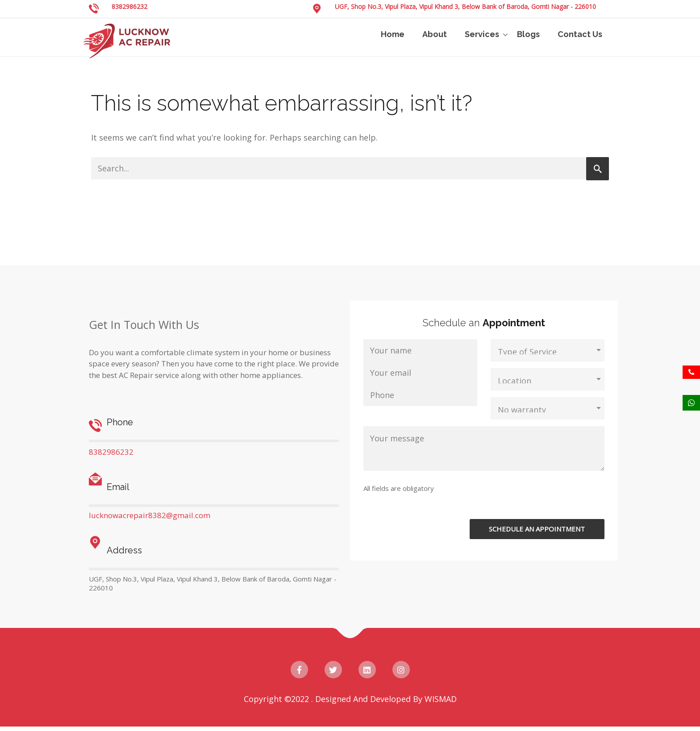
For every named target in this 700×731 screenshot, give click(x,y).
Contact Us (580, 34)
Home (393, 34)
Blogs (528, 34)
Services (482, 34)
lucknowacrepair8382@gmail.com (150, 515)
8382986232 (129, 6)
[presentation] (537, 502)
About (435, 34)
